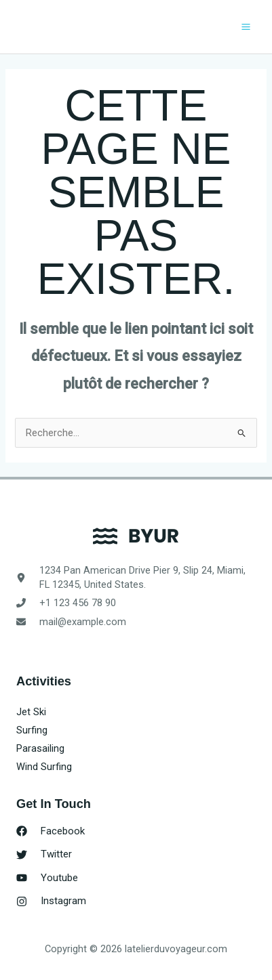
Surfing (32, 730)
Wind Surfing (44, 767)
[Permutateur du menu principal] (246, 27)
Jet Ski (31, 712)
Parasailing (40, 748)
